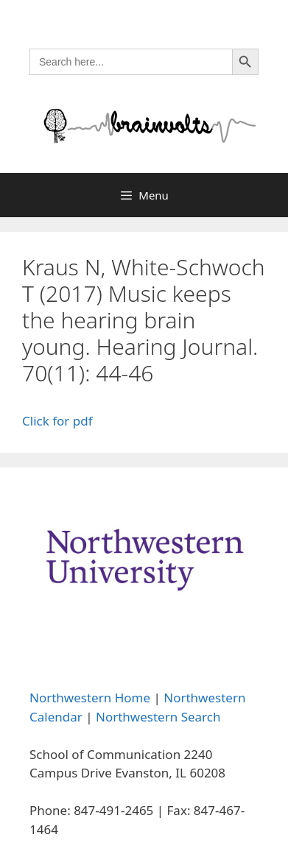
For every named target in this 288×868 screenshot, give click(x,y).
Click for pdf (57, 421)
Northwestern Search (158, 717)
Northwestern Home (90, 698)
